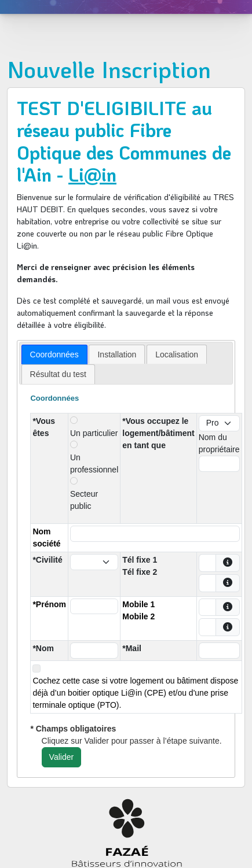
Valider (62, 757)
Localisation (177, 354)
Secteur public (84, 500)
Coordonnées (54, 354)
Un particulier (94, 433)
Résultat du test (58, 374)
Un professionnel (94, 463)
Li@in (92, 174)
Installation (117, 354)
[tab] (54, 354)
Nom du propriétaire (219, 443)
